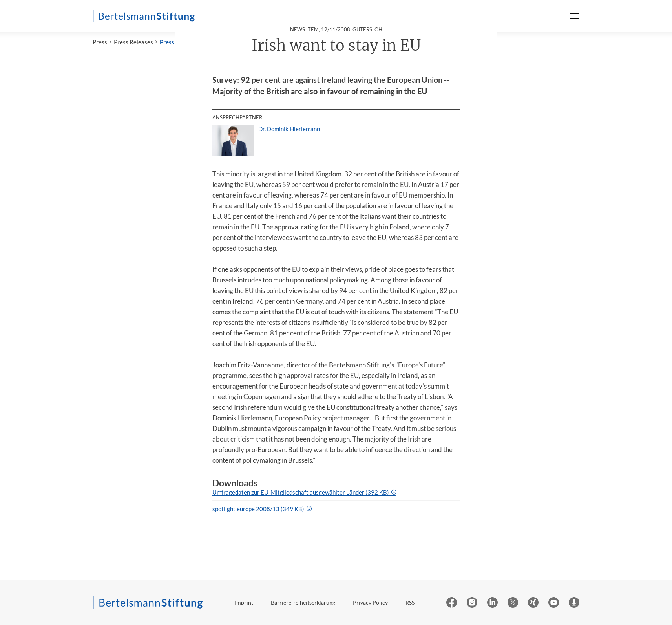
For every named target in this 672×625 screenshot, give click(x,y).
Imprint (244, 602)
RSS (410, 602)
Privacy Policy (370, 602)
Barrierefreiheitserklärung (303, 602)
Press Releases (133, 42)
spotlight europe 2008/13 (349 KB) (259, 509)
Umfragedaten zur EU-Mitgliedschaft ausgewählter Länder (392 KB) (301, 492)
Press (100, 42)
